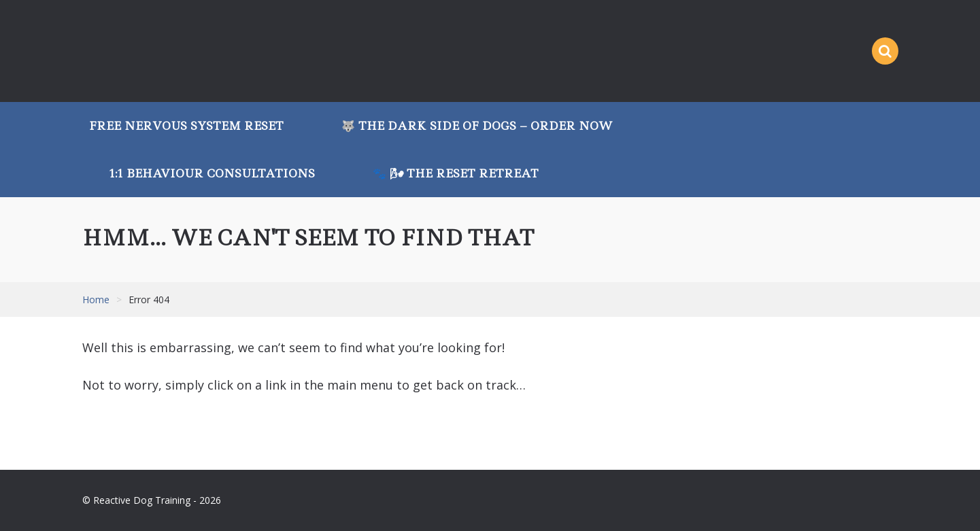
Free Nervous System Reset (186, 126)
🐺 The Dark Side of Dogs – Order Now (477, 126)
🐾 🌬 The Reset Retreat (456, 173)
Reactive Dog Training (167, 51)
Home (96, 299)
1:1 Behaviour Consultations (212, 173)
